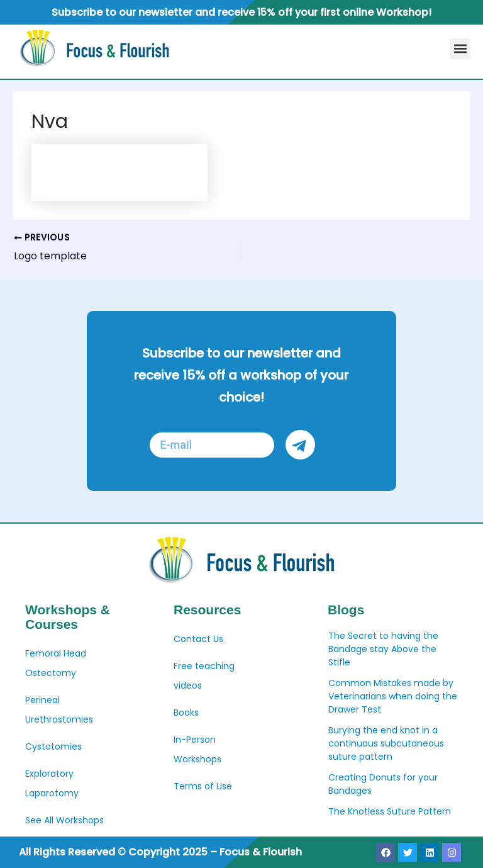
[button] (460, 49)
